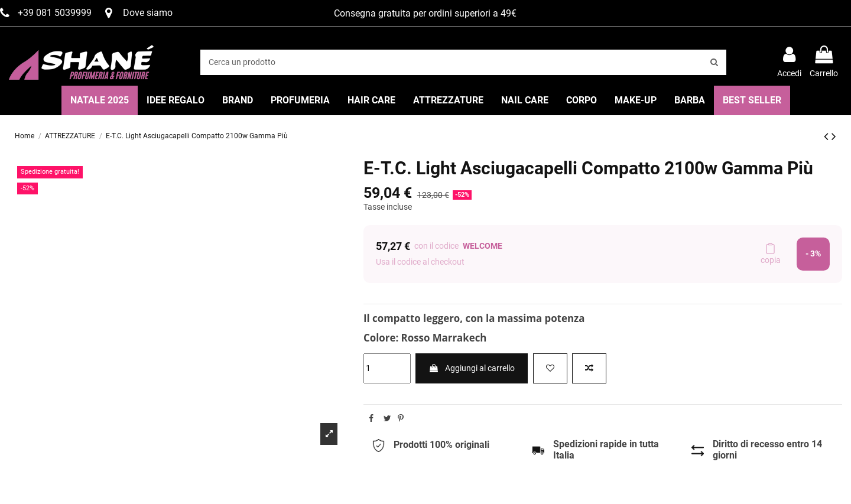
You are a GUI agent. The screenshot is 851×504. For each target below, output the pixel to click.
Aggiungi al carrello (472, 368)
